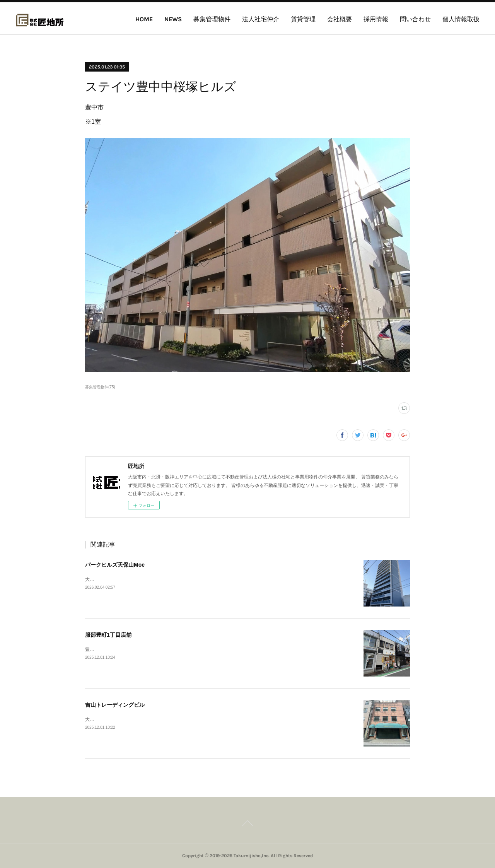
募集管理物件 (212, 19)
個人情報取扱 (461, 19)
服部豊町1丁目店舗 (108, 635)
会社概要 (340, 19)
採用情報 (376, 19)
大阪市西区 (97, 719)
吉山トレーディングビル (115, 705)
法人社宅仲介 (261, 19)
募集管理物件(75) (100, 387)
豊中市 (92, 649)
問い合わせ (415, 19)
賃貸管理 (303, 19)
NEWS (173, 19)
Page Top (247, 825)
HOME (144, 19)
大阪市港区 (97, 579)
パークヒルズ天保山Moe (115, 565)
